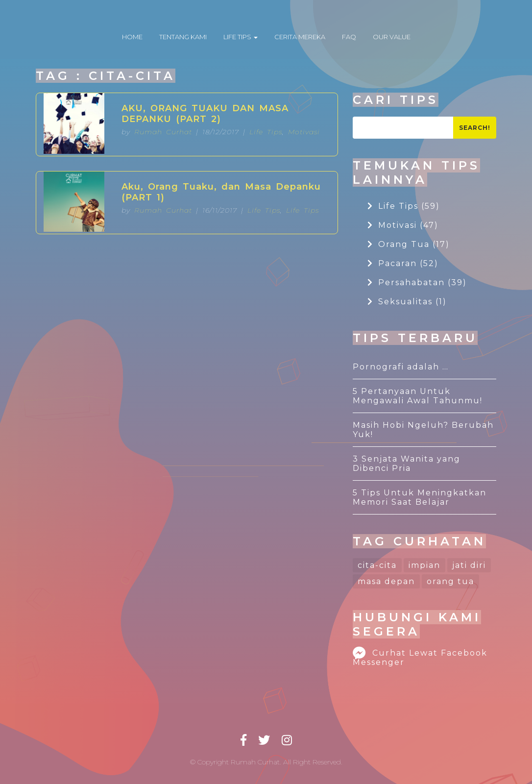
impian (424, 565)
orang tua (450, 581)
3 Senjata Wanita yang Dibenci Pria (407, 464)
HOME (132, 37)
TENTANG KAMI (183, 37)
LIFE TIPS (241, 37)
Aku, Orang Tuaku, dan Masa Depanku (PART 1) (221, 192)
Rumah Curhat (163, 132)
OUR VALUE (392, 37)
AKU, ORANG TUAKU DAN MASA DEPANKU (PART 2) (205, 114)
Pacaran (403, 263)
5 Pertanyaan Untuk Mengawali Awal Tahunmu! (418, 396)
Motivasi (304, 132)
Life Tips (266, 132)
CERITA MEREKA (300, 37)
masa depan (386, 581)
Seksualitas (407, 302)
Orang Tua (409, 244)
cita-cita (377, 565)
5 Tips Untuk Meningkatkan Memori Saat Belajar (420, 497)
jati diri (469, 565)
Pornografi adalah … (401, 367)
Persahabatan (417, 282)
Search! (475, 128)
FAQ (349, 37)
